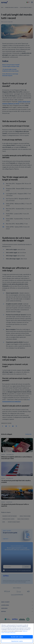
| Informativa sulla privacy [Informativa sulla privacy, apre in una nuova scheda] (10, 633)
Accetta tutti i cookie (17, 637)
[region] (17, 634)
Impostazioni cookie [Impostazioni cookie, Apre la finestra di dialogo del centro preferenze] (17, 641)
